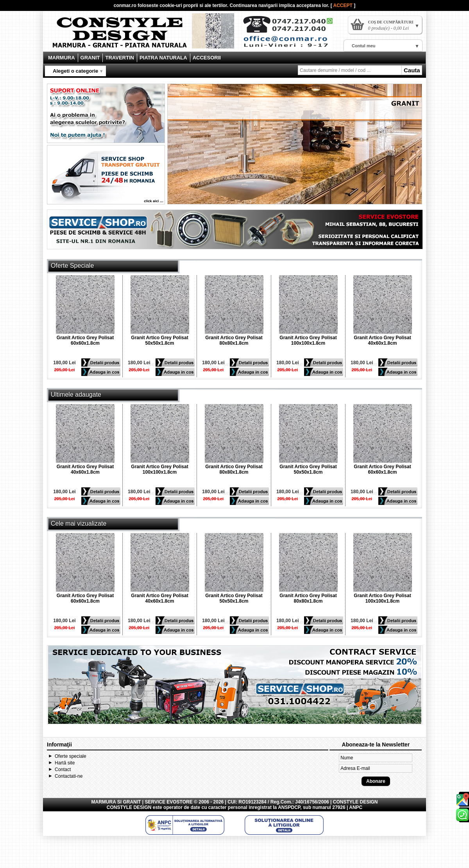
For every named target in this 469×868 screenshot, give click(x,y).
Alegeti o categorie (75, 71)
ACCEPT (344, 5)
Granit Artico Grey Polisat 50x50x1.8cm (159, 340)
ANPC (356, 807)
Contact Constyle (292, 34)
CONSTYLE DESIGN (129, 807)
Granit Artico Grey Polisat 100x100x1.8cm (308, 340)
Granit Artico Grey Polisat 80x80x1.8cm (234, 340)
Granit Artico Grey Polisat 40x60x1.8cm (382, 340)
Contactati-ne (69, 776)
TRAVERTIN (119, 58)
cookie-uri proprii (179, 5)
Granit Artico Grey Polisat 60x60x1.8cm (85, 340)
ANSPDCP (289, 807)
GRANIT (90, 58)
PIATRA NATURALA (163, 58)
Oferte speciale (71, 756)
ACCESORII (207, 58)
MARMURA (62, 58)
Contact (63, 770)
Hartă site (65, 763)
